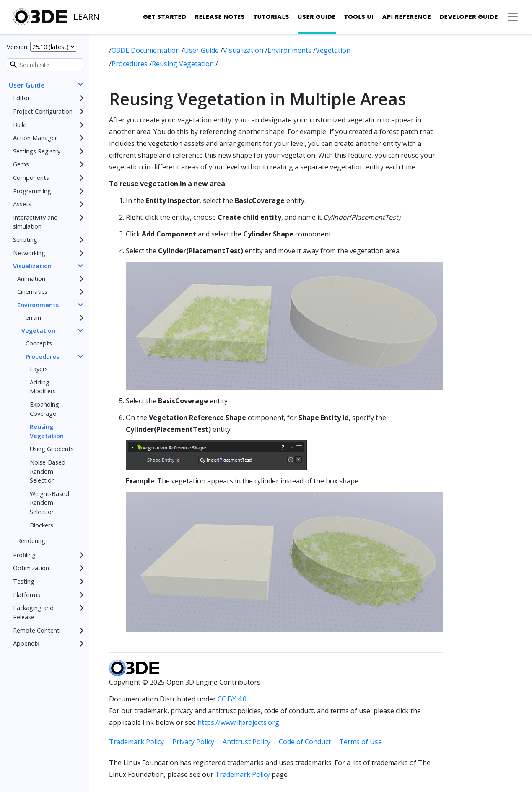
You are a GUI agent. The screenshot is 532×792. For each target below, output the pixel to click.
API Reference (407, 17)
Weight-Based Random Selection (49, 503)
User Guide (317, 17)
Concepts (39, 343)
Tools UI (359, 17)
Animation (31, 279)
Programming (32, 191)
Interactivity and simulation (35, 222)
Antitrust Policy (247, 742)
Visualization (32, 266)
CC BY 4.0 (232, 699)
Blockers (42, 525)
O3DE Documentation (147, 50)
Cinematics (32, 292)
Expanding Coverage (44, 409)
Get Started (165, 17)
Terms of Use (361, 742)
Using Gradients (52, 449)
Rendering (31, 541)
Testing (24, 581)
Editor (21, 98)
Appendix (26, 643)
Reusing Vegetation (47, 431)
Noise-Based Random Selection (48, 471)
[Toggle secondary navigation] (513, 17)
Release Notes (220, 17)
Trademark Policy (136, 742)
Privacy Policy (193, 742)
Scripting (25, 240)
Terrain (31, 318)
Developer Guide (469, 17)
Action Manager (35, 138)
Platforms (27, 595)
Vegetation (38, 331)
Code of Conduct (305, 742)
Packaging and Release (33, 612)
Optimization (31, 568)
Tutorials (271, 17)
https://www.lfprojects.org (238, 722)
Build (20, 125)
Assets (22, 204)
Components (31, 178)
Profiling (24, 555)
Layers (39, 369)
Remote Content (36, 630)
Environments (38, 305)
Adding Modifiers (43, 387)
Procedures (42, 357)
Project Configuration (43, 111)
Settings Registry (37, 151)
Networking (29, 253)
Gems (21, 164)
